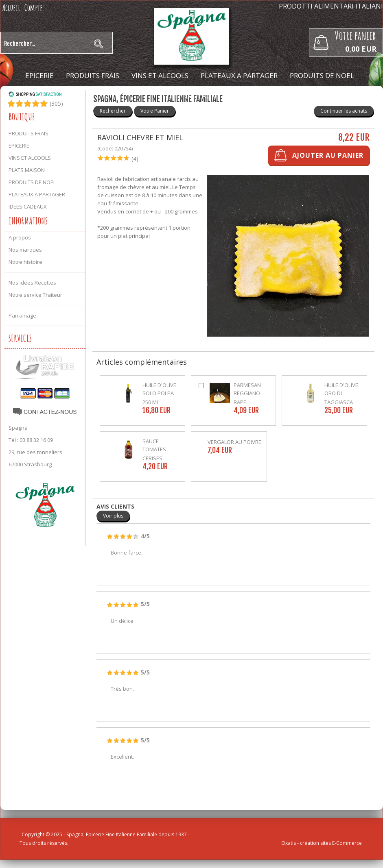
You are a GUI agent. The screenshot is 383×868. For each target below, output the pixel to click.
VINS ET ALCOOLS (160, 75)
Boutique (22, 117)
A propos (20, 237)
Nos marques (25, 250)
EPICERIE (39, 75)
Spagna (18, 428)
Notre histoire (25, 262)
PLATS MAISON (27, 170)
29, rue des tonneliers (35, 452)
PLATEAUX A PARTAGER (239, 75)
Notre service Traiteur (35, 295)
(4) (135, 159)
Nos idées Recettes (32, 283)
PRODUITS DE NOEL (322, 75)
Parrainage (22, 315)
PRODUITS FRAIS (93, 75)
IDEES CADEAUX (190, 96)
